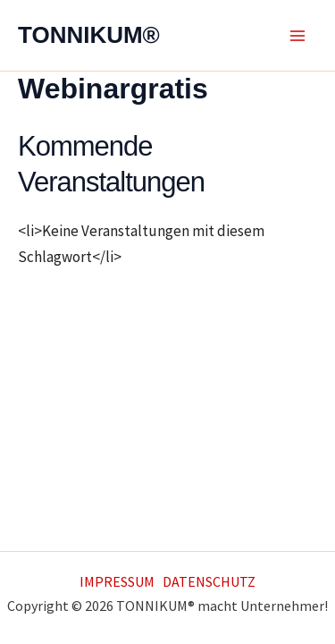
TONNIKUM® (89, 35)
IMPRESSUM (117, 581)
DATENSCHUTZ (209, 581)
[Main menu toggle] (297, 36)
